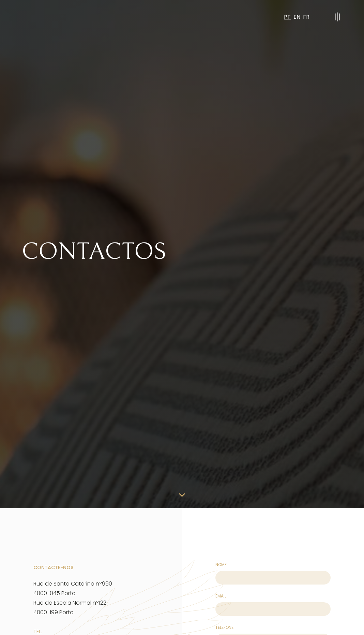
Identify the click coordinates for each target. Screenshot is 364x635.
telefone (224, 627)
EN (297, 17)
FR (306, 17)
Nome (221, 565)
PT (287, 17)
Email (221, 596)
